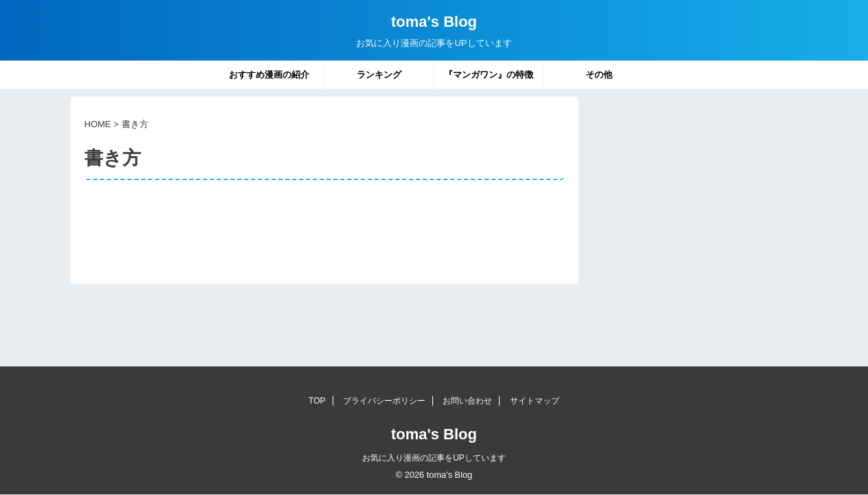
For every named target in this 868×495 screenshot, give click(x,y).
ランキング (379, 75)
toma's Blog (434, 22)
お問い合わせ (467, 401)
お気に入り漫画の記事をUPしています (434, 458)
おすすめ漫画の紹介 (269, 75)
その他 (599, 75)
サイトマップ (535, 401)
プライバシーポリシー (384, 401)
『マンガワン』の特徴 (489, 75)
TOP (317, 401)
